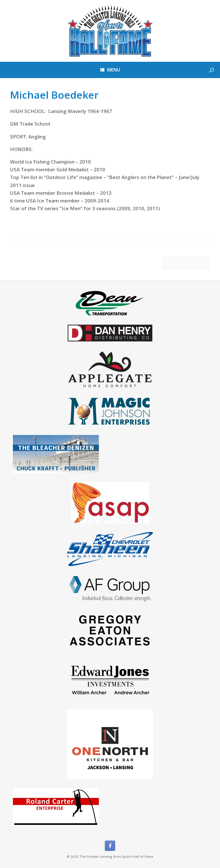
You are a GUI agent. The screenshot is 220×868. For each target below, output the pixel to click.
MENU (110, 70)
